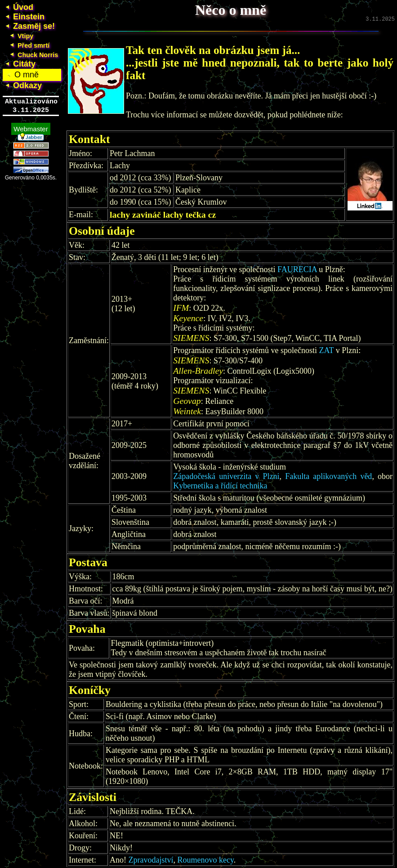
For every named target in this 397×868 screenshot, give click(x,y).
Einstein (24, 17)
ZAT (327, 351)
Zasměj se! (29, 26)
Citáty (19, 64)
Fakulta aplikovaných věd (328, 477)
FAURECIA (297, 270)
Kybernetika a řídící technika (220, 487)
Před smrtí (28, 45)
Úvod (18, 7)
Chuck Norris (33, 55)
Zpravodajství (151, 861)
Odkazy (22, 85)
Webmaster (31, 126)
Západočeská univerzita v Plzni (226, 477)
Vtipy (20, 36)
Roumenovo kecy (205, 861)
